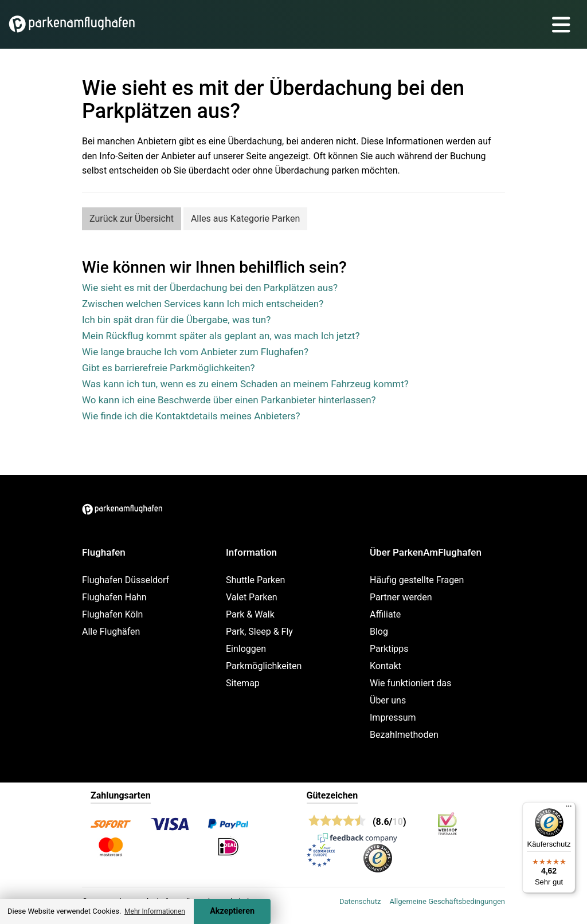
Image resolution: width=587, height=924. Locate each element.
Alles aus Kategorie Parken (245, 219)
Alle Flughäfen (111, 632)
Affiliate (385, 614)
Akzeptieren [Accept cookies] (232, 911)
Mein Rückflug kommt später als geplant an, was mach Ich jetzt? (221, 336)
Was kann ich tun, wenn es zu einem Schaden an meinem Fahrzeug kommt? (245, 384)
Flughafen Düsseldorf (126, 580)
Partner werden (401, 597)
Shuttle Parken (255, 580)
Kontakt (386, 666)
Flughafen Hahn (114, 597)
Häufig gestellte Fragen (417, 580)
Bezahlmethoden (404, 735)
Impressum (393, 717)
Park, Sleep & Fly (259, 632)
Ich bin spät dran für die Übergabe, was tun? (176, 320)
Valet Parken (252, 597)
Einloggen (246, 649)
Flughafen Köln (112, 614)
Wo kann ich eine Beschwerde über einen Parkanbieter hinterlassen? (229, 400)
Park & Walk (250, 614)
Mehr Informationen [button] (155, 911)
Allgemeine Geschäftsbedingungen (447, 901)
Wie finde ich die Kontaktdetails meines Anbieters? (191, 416)
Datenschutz (360, 901)
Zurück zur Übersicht (132, 219)
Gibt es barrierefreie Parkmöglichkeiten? (169, 368)
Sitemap (243, 683)
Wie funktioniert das (410, 683)
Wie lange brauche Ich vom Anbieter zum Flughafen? (195, 352)
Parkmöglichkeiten (264, 666)
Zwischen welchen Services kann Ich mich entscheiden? (203, 304)
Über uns (388, 700)
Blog (379, 632)
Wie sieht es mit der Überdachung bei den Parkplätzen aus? (210, 288)
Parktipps (389, 649)
